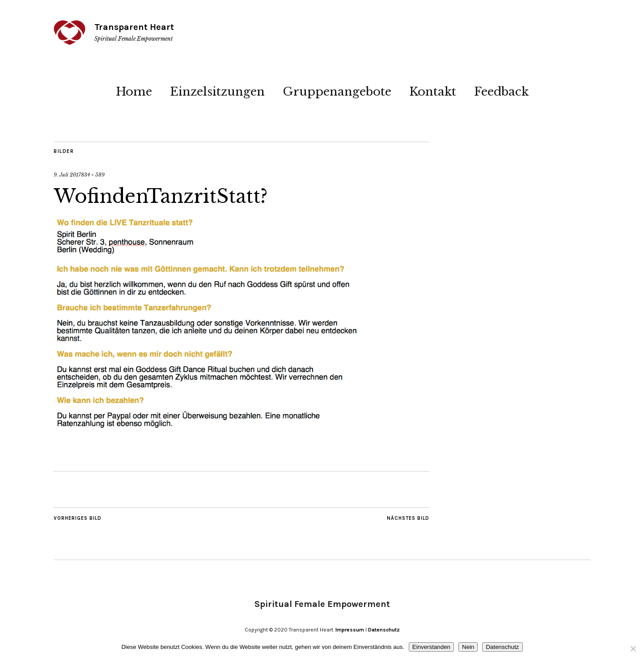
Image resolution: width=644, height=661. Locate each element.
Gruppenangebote (337, 92)
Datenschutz (384, 630)
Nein (468, 647)
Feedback (501, 92)
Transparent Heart (134, 27)
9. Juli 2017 (67, 175)
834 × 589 (93, 175)
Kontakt (433, 92)
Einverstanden (431, 647)
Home (134, 92)
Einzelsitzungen (217, 92)
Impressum (350, 630)
